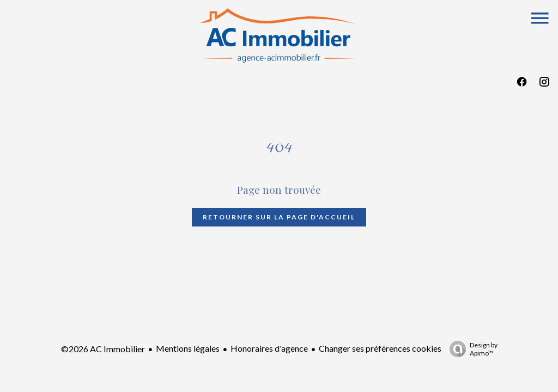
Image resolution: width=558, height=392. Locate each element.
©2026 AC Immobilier (103, 349)
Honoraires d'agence (269, 348)
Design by (471, 349)
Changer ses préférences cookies (380, 348)
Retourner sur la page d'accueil (279, 217)
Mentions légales (188, 348)
